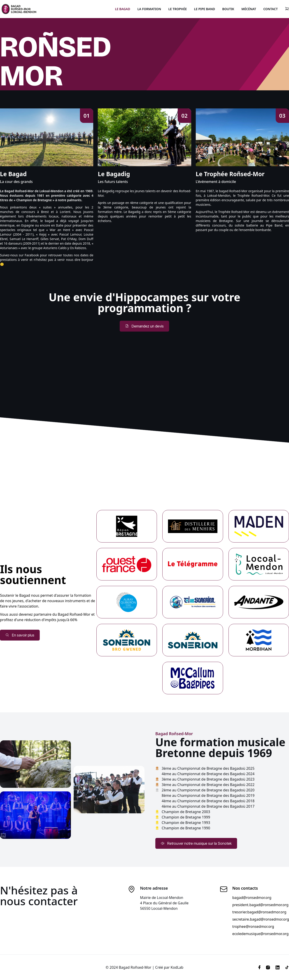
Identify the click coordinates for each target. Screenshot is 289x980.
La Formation (149, 9)
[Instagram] (268, 967)
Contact (270, 9)
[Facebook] (259, 967)
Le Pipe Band (204, 9)
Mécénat (249, 9)
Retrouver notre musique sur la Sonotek (196, 843)
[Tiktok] (286, 967)
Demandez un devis (144, 326)
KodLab (177, 967)
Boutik (228, 9)
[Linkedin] (277, 967)
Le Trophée (177, 9)
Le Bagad (122, 9)
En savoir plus (20, 635)
